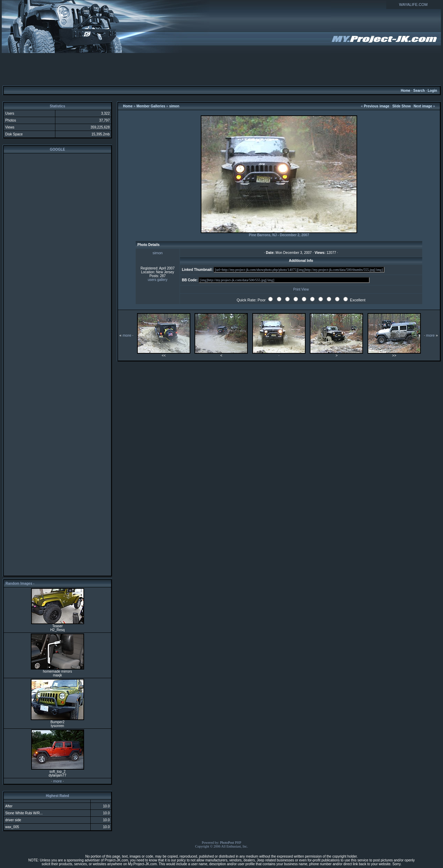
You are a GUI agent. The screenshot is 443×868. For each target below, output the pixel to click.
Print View (301, 289)
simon (174, 106)
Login (432, 91)
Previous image (377, 106)
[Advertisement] (221, 69)
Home (406, 91)
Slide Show (401, 106)
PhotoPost (227, 843)
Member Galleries (151, 106)
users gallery (158, 280)
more (57, 781)
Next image (423, 106)
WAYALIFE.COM (413, 5)
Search (419, 91)
